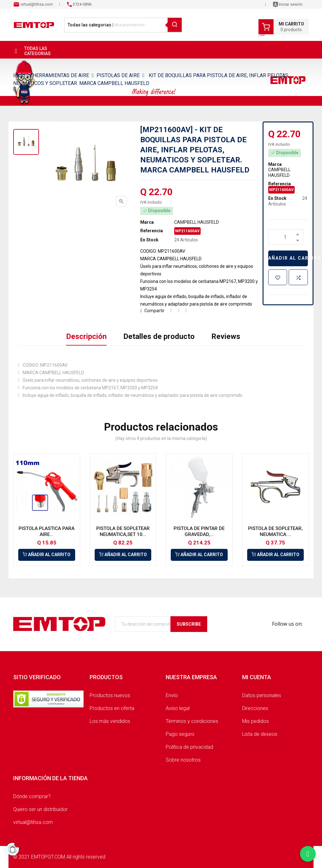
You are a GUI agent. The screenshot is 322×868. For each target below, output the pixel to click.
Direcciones (255, 708)
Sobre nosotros (183, 760)
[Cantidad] (286, 237)
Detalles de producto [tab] (159, 336)
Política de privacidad (189, 747)
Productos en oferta (112, 708)
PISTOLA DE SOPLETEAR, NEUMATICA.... (275, 532)
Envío (172, 695)
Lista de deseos (260, 734)
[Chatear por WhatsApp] (308, 854)
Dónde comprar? (32, 796)
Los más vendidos (110, 721)
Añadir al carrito (288, 258)
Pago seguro (180, 734)
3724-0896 (82, 4)
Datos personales (262, 695)
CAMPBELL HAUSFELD (197, 222)
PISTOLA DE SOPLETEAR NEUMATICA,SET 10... (123, 532)
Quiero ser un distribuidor (40, 809)
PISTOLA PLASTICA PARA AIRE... (47, 532)
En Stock (149, 240)
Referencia (152, 231)
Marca (147, 222)
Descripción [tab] (86, 336)
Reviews (226, 336)
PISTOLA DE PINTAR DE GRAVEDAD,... (199, 532)
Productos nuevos (110, 695)
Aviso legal (178, 708)
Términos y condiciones (192, 721)
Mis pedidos (255, 721)
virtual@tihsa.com (36, 4)
